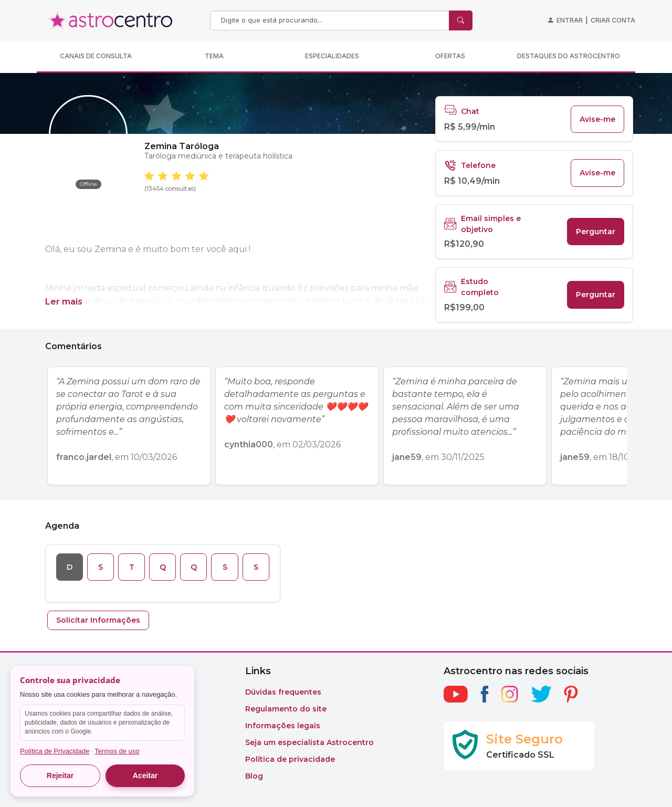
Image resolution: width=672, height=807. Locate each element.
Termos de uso (117, 751)
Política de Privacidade (55, 751)
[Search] (331, 20)
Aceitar (145, 775)
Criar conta (613, 20)
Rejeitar (60, 775)
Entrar (570, 20)
